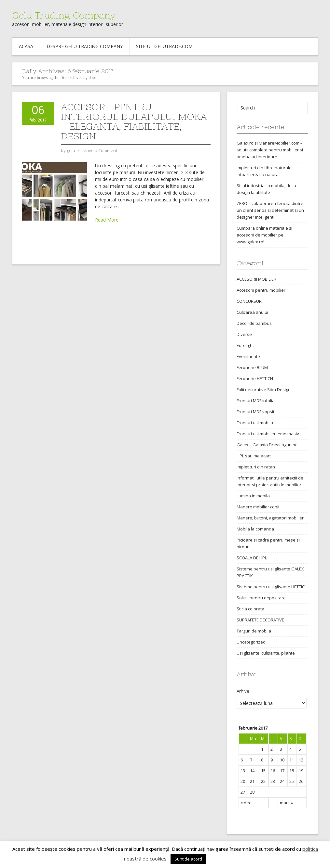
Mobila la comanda (255, 529)
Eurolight (245, 345)
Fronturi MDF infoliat (256, 401)
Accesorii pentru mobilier (261, 290)
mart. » (286, 803)
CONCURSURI (250, 301)
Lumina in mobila (253, 496)
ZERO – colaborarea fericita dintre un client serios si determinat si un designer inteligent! (270, 210)
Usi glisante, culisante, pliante (266, 653)
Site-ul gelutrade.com (164, 46)
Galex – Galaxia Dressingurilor (267, 445)
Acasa (26, 46)
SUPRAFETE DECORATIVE (260, 620)
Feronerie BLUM (252, 367)
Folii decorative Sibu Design (264, 389)
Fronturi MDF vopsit (255, 412)
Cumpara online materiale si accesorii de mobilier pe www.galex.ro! (264, 235)
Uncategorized (251, 642)
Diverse (244, 334)
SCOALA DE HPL (252, 558)
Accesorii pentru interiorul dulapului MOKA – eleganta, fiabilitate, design (134, 121)
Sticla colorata (250, 609)
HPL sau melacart (254, 456)
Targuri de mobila (254, 631)
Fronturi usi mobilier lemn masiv (268, 434)
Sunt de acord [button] (188, 859)
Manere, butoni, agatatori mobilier (270, 518)
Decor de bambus (254, 323)
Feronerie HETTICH (255, 378)
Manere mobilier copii (258, 507)
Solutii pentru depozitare (261, 598)
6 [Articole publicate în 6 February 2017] (242, 760)
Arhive (243, 691)
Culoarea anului (252, 312)
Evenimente (248, 356)
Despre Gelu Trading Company (85, 46)
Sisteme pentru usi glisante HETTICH (272, 587)
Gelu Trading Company (64, 15)
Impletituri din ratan (256, 467)
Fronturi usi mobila (255, 423)
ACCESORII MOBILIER (256, 279)
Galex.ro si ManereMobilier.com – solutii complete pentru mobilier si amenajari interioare (270, 150)
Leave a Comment (99, 150)
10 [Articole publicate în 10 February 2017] (282, 760)
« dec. (246, 803)
